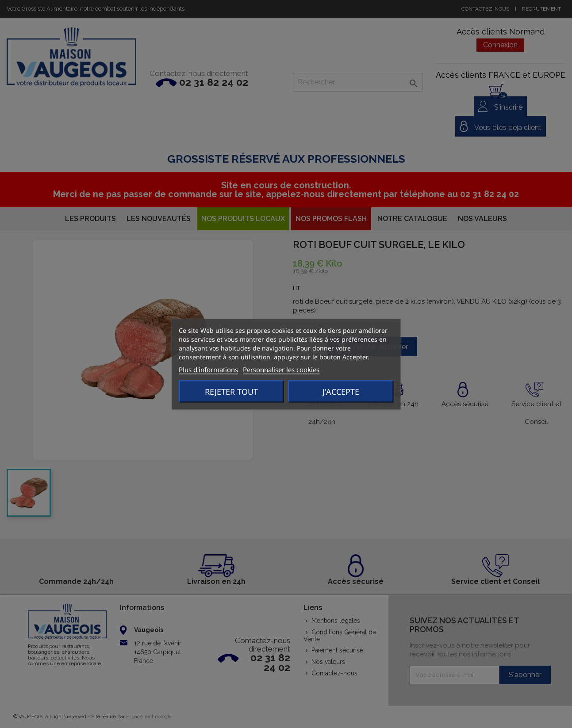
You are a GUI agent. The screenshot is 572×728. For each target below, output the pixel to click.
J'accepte (341, 391)
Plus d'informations (208, 369)
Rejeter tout (231, 391)
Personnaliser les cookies (281, 369)
